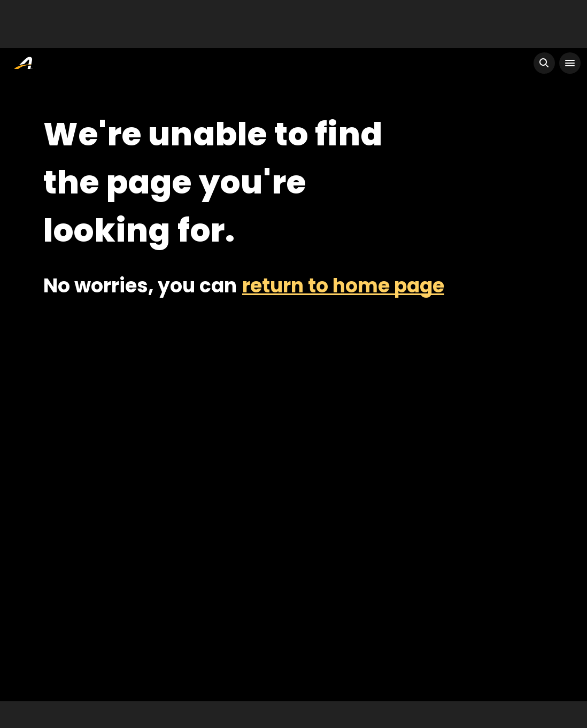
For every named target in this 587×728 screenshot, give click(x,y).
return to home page (343, 286)
